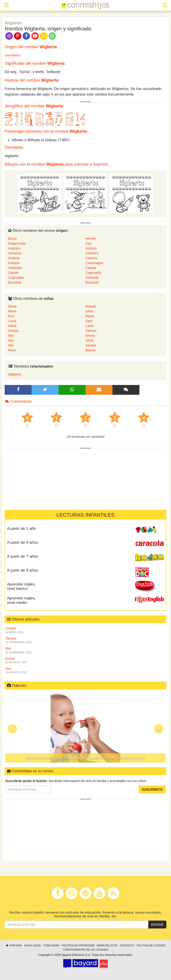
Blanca (90, 350)
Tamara (91, 331)
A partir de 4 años (22, 542)
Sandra (91, 345)
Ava (11, 340)
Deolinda (92, 278)
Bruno (12, 239)
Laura (90, 326)
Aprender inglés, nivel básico (21, 586)
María (12, 326)
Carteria (91, 258)
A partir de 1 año (21, 529)
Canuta (91, 268)
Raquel (91, 306)
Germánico (13, 55)
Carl (89, 243)
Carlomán (15, 268)
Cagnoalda (93, 273)
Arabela (14, 258)
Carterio (14, 263)
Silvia (89, 311)
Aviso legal (33, 945)
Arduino (91, 248)
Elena (12, 306)
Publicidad (52, 945)
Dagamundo (17, 243)
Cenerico (92, 253)
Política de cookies (151, 945)
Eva (11, 316)
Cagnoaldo (16, 278)
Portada (14, 945)
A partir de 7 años (22, 556)
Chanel (13, 331)
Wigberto (15, 374)
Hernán (91, 239)
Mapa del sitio (107, 945)
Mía (11, 345)
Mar (11, 336)
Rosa (12, 350)
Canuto (13, 273)
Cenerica (15, 253)
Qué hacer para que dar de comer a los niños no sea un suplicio (85, 758)
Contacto (127, 945)
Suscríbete (152, 789)
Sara (89, 321)
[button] (12, 729)
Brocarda (15, 282)
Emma (90, 336)
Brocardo (92, 282)
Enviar (157, 925)
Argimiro (14, 248)
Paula (90, 316)
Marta (12, 311)
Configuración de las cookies (86, 950)
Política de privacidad (78, 945)
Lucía (12, 321)
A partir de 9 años (22, 570)
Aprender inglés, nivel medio (21, 600)
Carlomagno (94, 263)
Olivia (90, 340)
